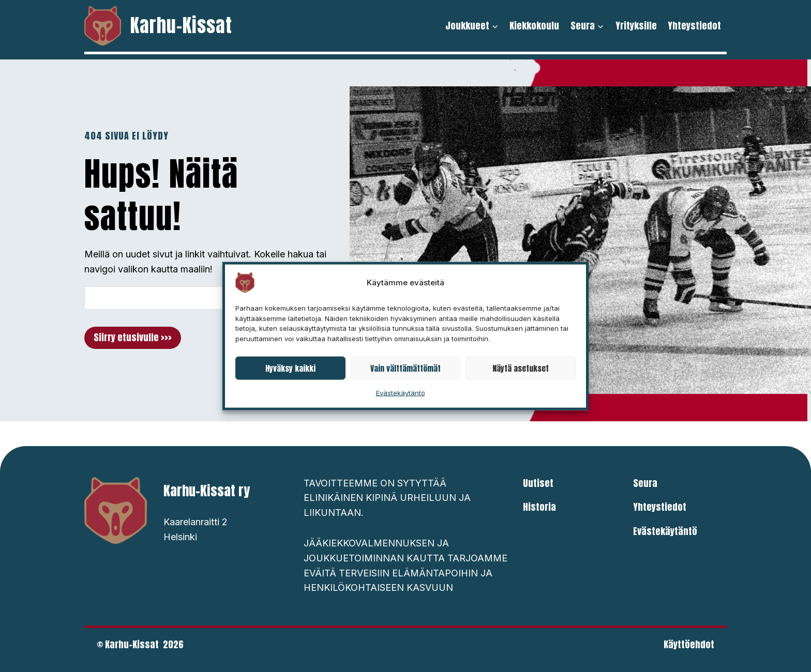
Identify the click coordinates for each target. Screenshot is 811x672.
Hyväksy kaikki (290, 368)
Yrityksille (636, 26)
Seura (645, 483)
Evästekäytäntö (401, 393)
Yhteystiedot (694, 26)
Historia (539, 507)
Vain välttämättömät (405, 368)
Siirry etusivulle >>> (133, 337)
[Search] (192, 298)
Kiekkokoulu (534, 26)
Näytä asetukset (521, 368)
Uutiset (538, 483)
